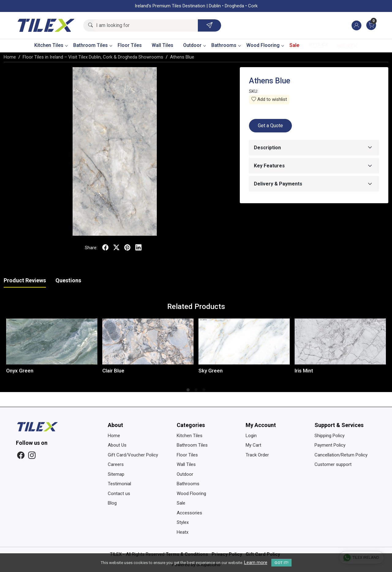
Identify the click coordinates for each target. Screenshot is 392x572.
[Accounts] (356, 25)
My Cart (253, 445)
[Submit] (209, 25)
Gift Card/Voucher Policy (133, 455)
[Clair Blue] (148, 342)
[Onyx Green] (52, 342)
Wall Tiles (162, 45)
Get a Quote (270, 126)
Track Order (257, 455)
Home (114, 436)
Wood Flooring (265, 45)
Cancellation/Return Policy (341, 455)
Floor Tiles (130, 45)
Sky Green (211, 371)
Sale (294, 45)
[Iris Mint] (340, 342)
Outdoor (194, 45)
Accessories (189, 513)
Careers (116, 464)
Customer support (333, 464)
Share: (91, 248)
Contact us (119, 494)
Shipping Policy (330, 436)
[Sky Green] (244, 342)
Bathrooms (226, 45)
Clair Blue (113, 371)
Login (251, 436)
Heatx (347, 46)
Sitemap (116, 474)
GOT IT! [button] (281, 563)
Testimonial (119, 484)
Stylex (318, 46)
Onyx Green (20, 371)
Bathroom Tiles (92, 45)
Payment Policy (330, 445)
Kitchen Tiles (51, 45)
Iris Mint (304, 371)
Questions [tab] (68, 280)
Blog (112, 503)
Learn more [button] (256, 562)
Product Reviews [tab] (25, 280)
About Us (117, 445)
